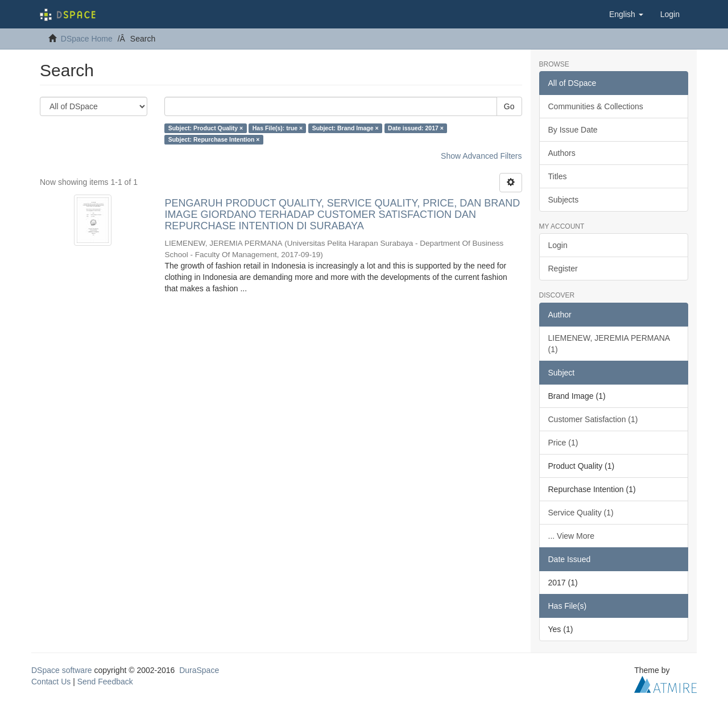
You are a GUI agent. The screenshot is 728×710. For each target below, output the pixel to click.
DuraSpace (199, 670)
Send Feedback (105, 682)
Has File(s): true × (278, 128)
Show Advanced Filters (481, 156)
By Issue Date (573, 130)
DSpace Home (87, 39)
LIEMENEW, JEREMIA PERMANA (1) (609, 344)
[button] (626, 14)
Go (509, 106)
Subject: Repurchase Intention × (214, 139)
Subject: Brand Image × (346, 128)
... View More (571, 536)
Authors (562, 153)
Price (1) (563, 443)
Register (563, 269)
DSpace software (62, 670)
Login (558, 245)
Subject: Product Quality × (206, 128)
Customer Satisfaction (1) (593, 419)
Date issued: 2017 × (416, 128)
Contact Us (51, 682)
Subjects (564, 200)
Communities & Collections (596, 106)
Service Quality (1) (581, 513)
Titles (558, 176)
